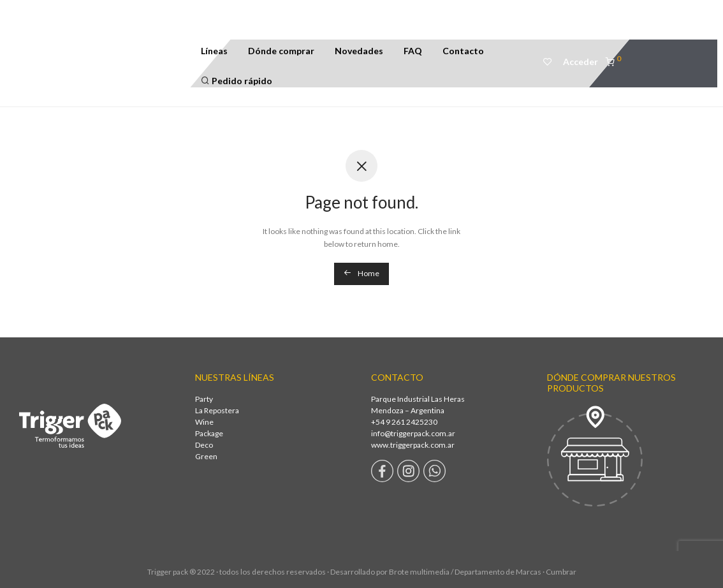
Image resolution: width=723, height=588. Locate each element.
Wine (204, 422)
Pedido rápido (237, 81)
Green (206, 456)
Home (361, 273)
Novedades (359, 51)
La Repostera (217, 410)
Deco (204, 445)
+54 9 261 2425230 (404, 422)
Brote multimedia (419, 572)
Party (204, 399)
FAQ (413, 51)
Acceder (581, 62)
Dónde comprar (281, 51)
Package (209, 433)
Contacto (463, 51)
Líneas (214, 51)
